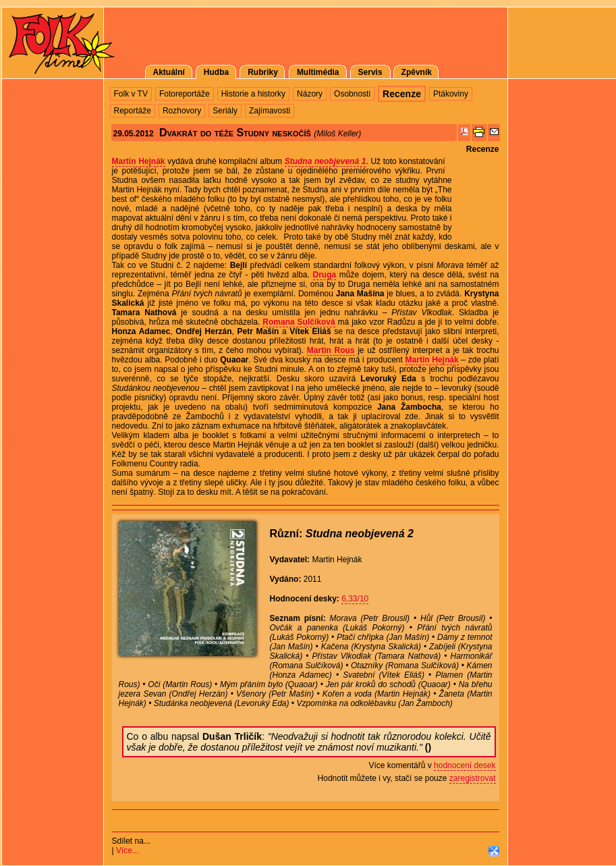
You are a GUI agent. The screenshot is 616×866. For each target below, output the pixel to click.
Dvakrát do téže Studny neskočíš (235, 133)
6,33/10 (355, 599)
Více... (128, 850)
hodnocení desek (465, 765)
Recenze (483, 149)
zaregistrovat (473, 778)
